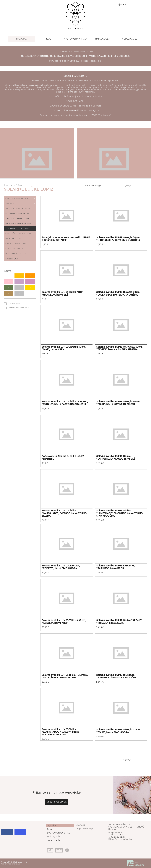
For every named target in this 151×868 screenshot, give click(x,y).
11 (9, 276)
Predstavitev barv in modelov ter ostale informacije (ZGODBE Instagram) (75, 115)
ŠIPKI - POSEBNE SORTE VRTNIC (17, 219)
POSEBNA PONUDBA (16, 254)
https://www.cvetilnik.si (120, 839)
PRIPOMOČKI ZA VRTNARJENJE (14, 239)
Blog (49, 829)
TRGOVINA (21, 39)
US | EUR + (121, 5)
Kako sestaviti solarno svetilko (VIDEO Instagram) (75, 110)
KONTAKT (81, 825)
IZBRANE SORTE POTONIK (18, 224)
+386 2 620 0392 (116, 837)
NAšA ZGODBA (103, 39)
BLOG (48, 39)
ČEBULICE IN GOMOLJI (17, 198)
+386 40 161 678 (116, 835)
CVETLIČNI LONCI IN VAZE (18, 234)
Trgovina (8, 185)
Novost (12, 304)
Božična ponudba (16, 308)
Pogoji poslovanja (84, 829)
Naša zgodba (54, 837)
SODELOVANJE (130, 39)
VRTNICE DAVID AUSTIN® (18, 209)
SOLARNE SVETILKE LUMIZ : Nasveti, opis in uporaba (75, 106)
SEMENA (10, 203)
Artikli (19, 185)
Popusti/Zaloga (93, 186)
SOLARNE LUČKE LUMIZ (17, 229)
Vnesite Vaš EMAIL (57, 802)
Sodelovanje (54, 840)
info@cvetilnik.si (116, 833)
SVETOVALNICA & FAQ (75, 39)
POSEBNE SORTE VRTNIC (18, 214)
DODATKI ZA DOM (14, 249)
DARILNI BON (12, 259)
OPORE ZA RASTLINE (16, 244)
